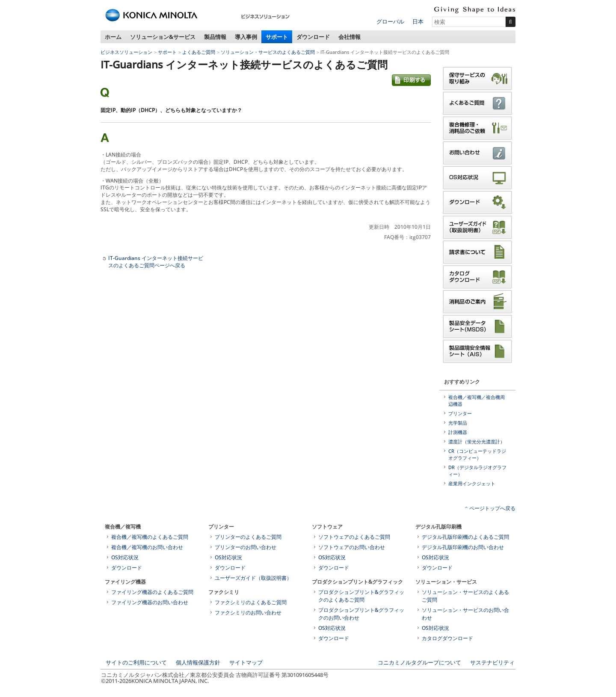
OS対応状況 (125, 557)
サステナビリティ (492, 662)
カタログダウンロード (447, 638)
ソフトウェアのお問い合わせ (352, 547)
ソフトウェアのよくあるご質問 (354, 537)
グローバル (390, 21)
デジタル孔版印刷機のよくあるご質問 (465, 537)
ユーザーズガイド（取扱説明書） (253, 578)
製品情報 (215, 37)
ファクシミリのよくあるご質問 (251, 602)
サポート (277, 37)
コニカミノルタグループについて (419, 662)
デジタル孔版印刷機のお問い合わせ (463, 547)
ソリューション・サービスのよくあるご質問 (268, 52)
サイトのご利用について (136, 662)
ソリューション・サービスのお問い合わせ (465, 614)
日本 (418, 21)
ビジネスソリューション (126, 52)
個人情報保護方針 (198, 662)
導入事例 (246, 37)
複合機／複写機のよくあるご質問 (150, 537)
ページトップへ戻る (492, 508)
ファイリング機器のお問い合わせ (150, 602)
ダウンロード (313, 37)
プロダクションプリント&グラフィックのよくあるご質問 (361, 596)
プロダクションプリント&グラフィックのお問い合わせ (361, 614)
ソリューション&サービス (163, 37)
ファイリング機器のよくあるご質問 (152, 592)
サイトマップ (246, 662)
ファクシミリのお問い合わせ (248, 613)
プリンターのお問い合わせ (246, 547)
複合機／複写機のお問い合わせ (147, 547)
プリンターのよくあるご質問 (248, 537)
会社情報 (349, 37)
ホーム (113, 37)
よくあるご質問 (199, 52)
